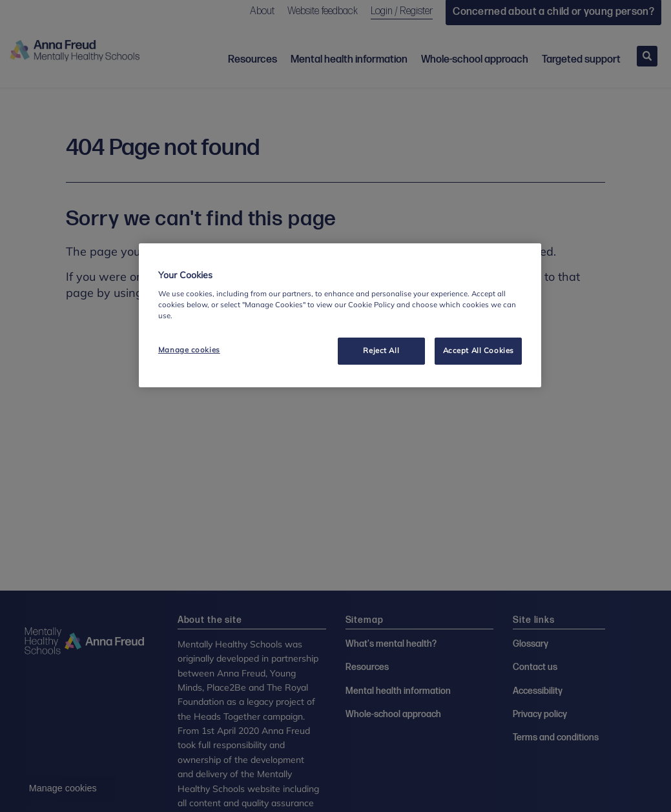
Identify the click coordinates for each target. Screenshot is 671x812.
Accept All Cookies (479, 350)
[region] (340, 315)
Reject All (381, 350)
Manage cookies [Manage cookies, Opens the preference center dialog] (189, 350)
